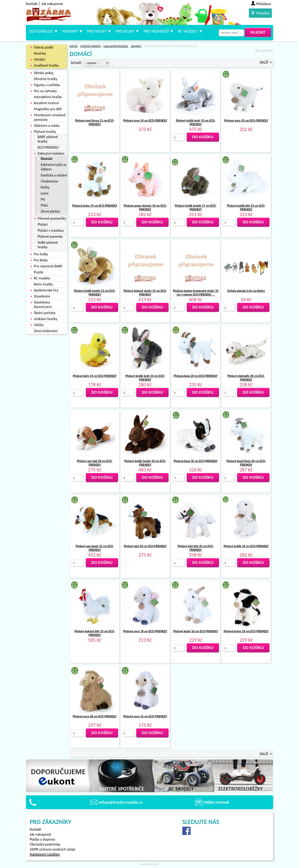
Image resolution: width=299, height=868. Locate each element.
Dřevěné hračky (46, 79)
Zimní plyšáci (50, 211)
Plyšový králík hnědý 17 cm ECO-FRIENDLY (196, 208)
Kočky (45, 187)
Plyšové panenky (50, 236)
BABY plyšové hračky (48, 139)
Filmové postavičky (52, 218)
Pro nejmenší (156, 31)
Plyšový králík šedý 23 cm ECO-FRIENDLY (145, 378)
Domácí (47, 159)
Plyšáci (43, 224)
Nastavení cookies (45, 854)
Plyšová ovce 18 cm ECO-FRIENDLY (145, 631)
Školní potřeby (45, 313)
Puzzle (39, 272)
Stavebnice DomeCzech (43, 305)
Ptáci (44, 205)
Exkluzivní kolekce (51, 153)
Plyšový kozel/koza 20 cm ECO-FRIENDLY (246, 463)
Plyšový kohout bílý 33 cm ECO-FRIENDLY (95, 633)
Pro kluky (125, 31)
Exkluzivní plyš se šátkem (54, 167)
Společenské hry (46, 290)
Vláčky (39, 325)
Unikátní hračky (46, 319)
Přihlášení (264, 4)
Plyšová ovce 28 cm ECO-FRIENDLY (95, 716)
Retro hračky (43, 284)
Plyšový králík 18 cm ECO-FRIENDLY (246, 546)
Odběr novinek (216, 802)
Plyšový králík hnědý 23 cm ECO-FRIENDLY (95, 293)
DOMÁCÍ (136, 46)
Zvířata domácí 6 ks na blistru (246, 291)
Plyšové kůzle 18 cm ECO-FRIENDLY (196, 631)
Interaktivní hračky (48, 97)
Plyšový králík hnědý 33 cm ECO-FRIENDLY (145, 463)
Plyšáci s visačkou (51, 230)
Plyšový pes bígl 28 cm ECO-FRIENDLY (95, 463)
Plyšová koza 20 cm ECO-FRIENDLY (196, 376)
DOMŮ (74, 46)
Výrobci (40, 59)
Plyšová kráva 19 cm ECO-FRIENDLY (95, 206)
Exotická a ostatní (54, 175)
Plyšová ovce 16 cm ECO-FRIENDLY (145, 716)
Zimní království (46, 331)
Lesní (45, 193)
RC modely (188, 31)
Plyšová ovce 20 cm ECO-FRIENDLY (246, 121)
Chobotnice (49, 181)
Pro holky (97, 31)
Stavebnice (42, 296)
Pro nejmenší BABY (48, 266)
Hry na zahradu (45, 91)
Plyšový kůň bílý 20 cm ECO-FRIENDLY (196, 548)
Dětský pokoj (44, 73)
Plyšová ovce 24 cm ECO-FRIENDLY (145, 121)
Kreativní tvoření (46, 103)
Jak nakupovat (52, 4)
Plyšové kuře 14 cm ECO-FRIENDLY (95, 376)
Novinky (70, 31)
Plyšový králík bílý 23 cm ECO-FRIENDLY (246, 208)
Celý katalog (41, 31)
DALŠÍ (266, 62)
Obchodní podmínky (45, 844)
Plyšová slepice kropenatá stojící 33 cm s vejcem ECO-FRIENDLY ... (196, 293)
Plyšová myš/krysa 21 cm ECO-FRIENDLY (95, 122)
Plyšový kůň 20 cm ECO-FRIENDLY (145, 546)
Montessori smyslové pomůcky (50, 117)
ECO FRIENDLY (48, 147)
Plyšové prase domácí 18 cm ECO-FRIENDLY (145, 208)
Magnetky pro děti (48, 109)
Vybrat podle (44, 47)
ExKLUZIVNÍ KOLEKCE (116, 46)
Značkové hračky (46, 65)
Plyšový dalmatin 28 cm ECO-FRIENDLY (246, 378)
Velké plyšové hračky (48, 245)
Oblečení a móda (47, 126)
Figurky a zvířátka (47, 85)
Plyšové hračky (45, 132)
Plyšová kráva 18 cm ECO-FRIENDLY (246, 631)
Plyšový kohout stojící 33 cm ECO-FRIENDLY (145, 293)
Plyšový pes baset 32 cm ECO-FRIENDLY (95, 548)
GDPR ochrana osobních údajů (53, 849)
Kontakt (32, 4)
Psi (43, 199)
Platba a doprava (42, 839)
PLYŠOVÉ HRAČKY (91, 46)
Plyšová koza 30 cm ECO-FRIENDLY (196, 461)
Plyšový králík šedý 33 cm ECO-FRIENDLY (196, 122)
